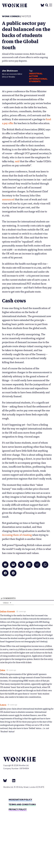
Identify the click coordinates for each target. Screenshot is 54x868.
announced (8, 199)
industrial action (36, 75)
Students (35, 81)
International (38, 79)
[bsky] (7, 780)
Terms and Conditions (22, 804)
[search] (47, 5)
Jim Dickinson (10, 71)
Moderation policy (20, 800)
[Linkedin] (13, 780)
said (17, 161)
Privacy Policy (18, 809)
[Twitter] (42, 5)
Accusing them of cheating (17, 535)
